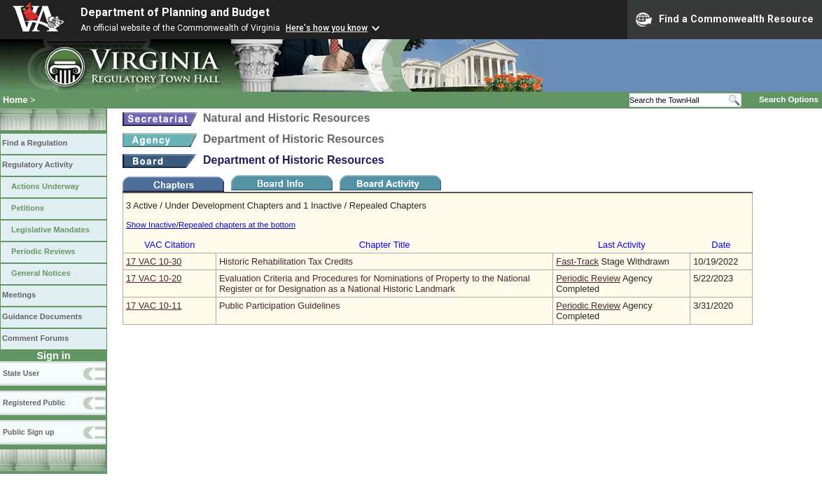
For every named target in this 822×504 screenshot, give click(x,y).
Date (721, 245)
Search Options (789, 99)
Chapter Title (385, 245)
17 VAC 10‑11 (154, 306)
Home (15, 100)
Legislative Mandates (50, 230)
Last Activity (622, 245)
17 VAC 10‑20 (154, 278)
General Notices (41, 273)
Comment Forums (35, 338)
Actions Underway (45, 186)
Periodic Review (588, 278)
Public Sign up (28, 432)
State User (21, 373)
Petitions (28, 208)
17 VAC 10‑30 (154, 261)
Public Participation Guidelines (280, 306)
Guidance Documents (42, 316)
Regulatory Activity (37, 164)
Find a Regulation (35, 143)
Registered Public (34, 402)
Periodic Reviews (43, 251)
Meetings (19, 295)
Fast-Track (577, 261)
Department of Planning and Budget (175, 12)
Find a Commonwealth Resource (725, 20)
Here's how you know (327, 28)
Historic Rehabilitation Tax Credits (286, 261)
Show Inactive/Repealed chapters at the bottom (211, 225)
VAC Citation (169, 245)
